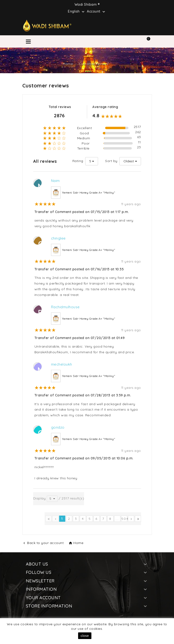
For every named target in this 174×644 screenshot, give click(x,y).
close (85, 636)
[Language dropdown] (77, 11)
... (117, 519)
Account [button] (96, 12)
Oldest (129, 161)
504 (124, 519)
